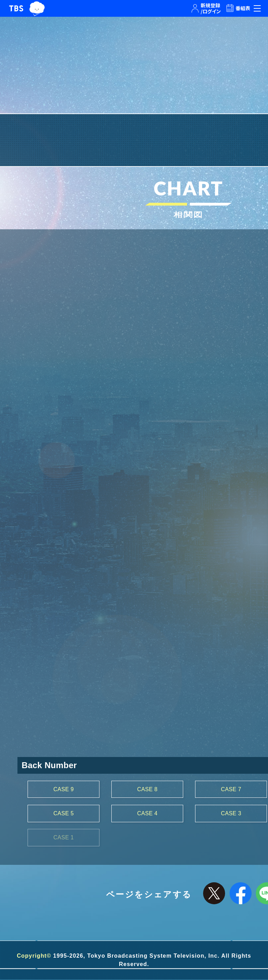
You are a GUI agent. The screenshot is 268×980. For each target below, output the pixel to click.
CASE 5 (64, 813)
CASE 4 (147, 813)
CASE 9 (64, 789)
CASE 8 (147, 789)
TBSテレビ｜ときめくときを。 (16, 8)
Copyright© (34, 956)
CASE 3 (231, 813)
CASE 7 (231, 789)
